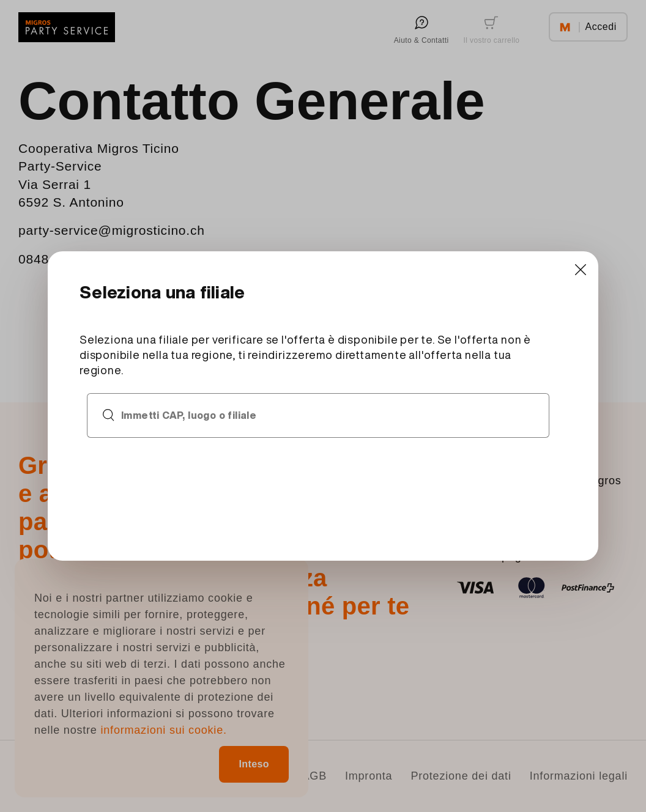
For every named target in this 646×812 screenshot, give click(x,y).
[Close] (580, 269)
